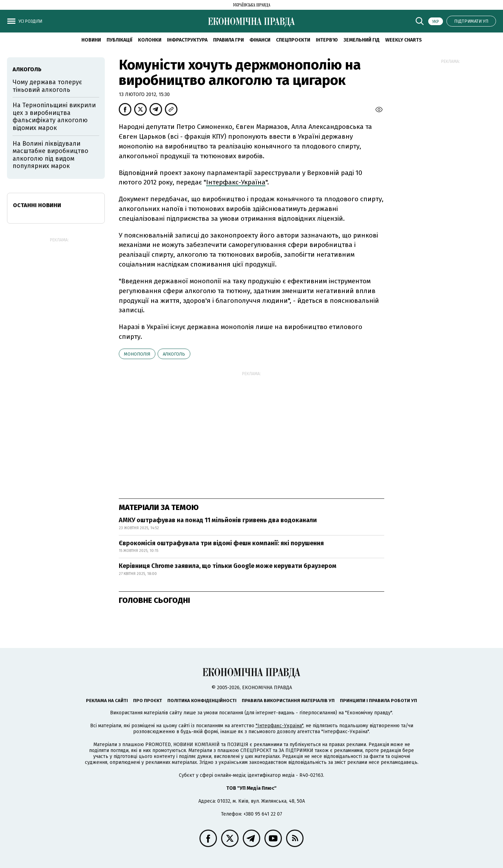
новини (91, 40)
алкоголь (174, 354)
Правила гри (228, 40)
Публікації (119, 40)
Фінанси (260, 40)
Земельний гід (362, 40)
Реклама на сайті (107, 701)
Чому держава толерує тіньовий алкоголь (47, 86)
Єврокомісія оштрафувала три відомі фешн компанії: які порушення (221, 543)
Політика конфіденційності (202, 701)
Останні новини (37, 205)
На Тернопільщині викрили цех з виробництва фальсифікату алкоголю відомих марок (54, 116)
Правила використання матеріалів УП (288, 701)
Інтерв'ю (327, 40)
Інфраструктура (187, 40)
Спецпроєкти (293, 40)
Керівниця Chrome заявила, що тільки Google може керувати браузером (228, 566)
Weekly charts (404, 40)
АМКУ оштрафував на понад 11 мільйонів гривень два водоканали (218, 520)
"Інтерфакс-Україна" (279, 726)
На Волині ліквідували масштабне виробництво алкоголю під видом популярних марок (50, 155)
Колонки (150, 40)
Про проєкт (148, 701)
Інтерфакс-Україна (236, 182)
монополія (137, 354)
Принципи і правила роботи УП (378, 701)
